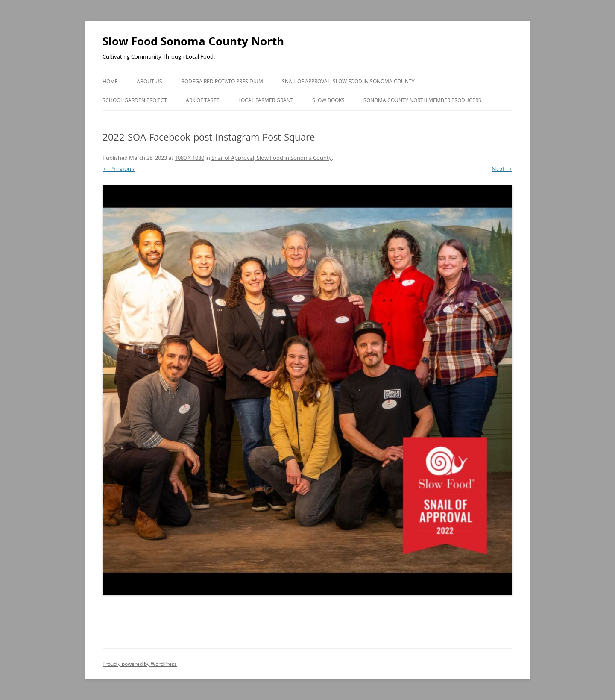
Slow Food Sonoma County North (193, 41)
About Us (149, 81)
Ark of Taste (203, 100)
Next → (502, 169)
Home (110, 81)
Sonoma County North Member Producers (422, 100)
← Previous (119, 169)
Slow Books (328, 100)
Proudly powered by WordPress (140, 664)
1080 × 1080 (189, 158)
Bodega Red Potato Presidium (222, 81)
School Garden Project (135, 100)
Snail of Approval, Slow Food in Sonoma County (348, 81)
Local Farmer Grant (266, 100)
